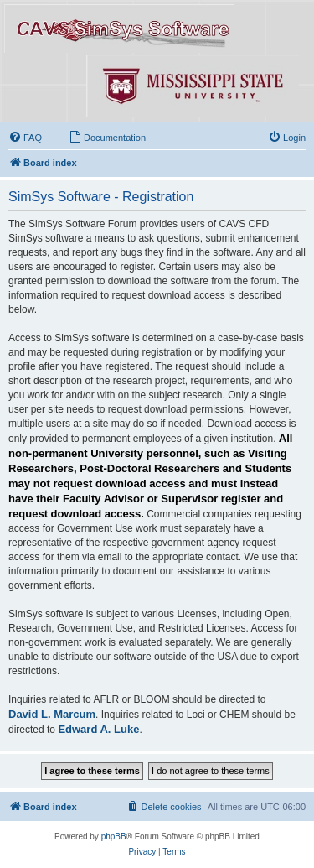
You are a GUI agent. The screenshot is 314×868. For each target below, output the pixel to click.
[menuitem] (25, 138)
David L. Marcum (52, 714)
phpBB (114, 837)
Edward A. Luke (98, 729)
